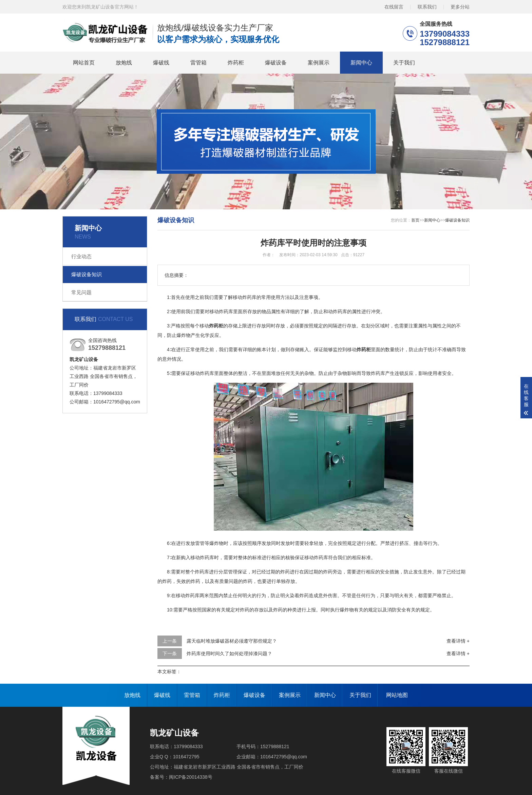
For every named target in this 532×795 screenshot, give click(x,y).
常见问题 (81, 292)
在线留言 (394, 7)
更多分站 (460, 7)
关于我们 (404, 63)
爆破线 (161, 63)
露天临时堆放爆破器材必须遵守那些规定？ (232, 641)
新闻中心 (361, 63)
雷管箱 (198, 63)
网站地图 (397, 695)
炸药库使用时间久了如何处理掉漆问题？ (229, 654)
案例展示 (319, 63)
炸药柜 (236, 63)
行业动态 (81, 256)
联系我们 (427, 7)
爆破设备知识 (87, 274)
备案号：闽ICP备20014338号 (181, 777)
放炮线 (124, 63)
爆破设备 (276, 63)
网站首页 (84, 63)
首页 (415, 220)
